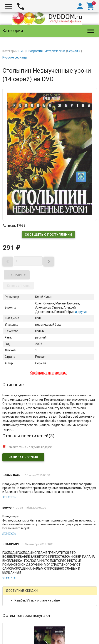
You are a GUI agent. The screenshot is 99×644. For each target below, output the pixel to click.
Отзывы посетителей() (28, 436)
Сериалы (74, 51)
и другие (81, 312)
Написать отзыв (23, 457)
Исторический (55, 51)
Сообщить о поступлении (48, 235)
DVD (21, 51)
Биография (35, 51)
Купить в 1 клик (18, 286)
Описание (13, 385)
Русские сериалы (15, 57)
